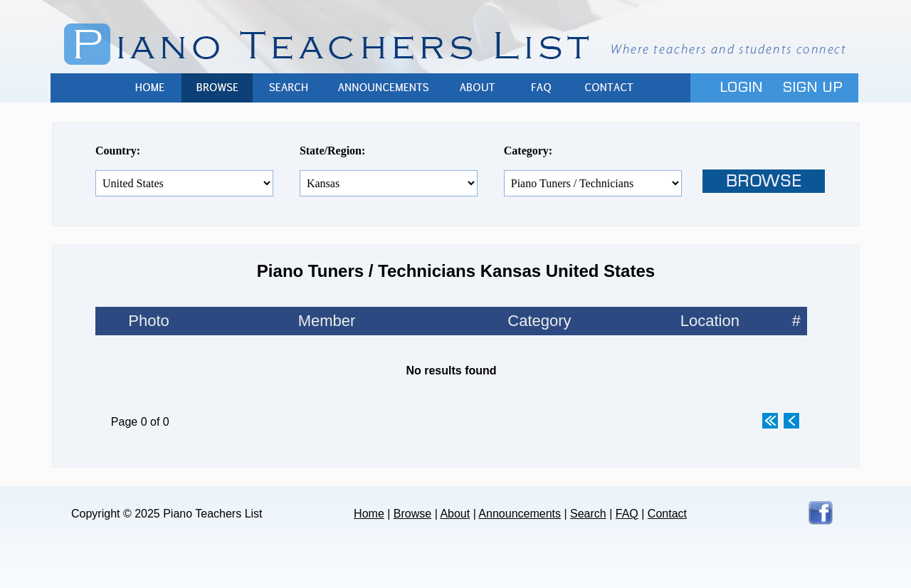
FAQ (541, 88)
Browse (217, 88)
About (477, 88)
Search (288, 88)
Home (149, 88)
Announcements (384, 88)
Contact (609, 88)
